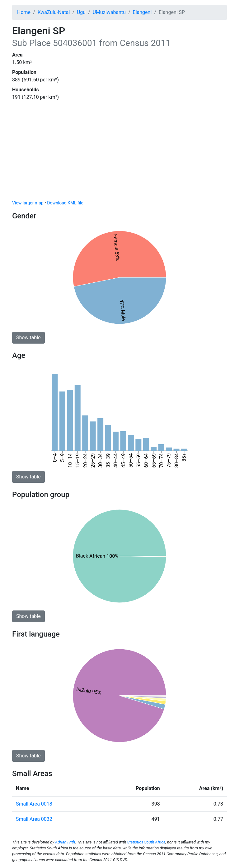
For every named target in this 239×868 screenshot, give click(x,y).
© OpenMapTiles (160, 196)
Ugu (81, 12)
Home (24, 12)
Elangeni (142, 12)
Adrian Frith (65, 842)
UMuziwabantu (109, 12)
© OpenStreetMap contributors (200, 196)
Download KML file (65, 203)
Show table (28, 338)
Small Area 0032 (34, 819)
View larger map (28, 203)
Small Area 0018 (34, 804)
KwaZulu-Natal (54, 12)
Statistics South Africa (146, 842)
